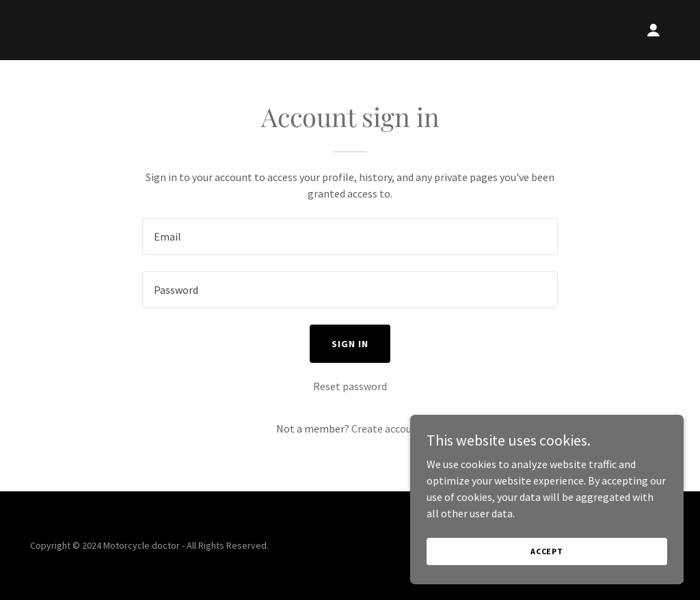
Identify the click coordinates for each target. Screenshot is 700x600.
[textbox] (350, 236)
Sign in (350, 344)
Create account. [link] (388, 428)
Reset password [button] (350, 386)
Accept (547, 551)
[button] (654, 30)
